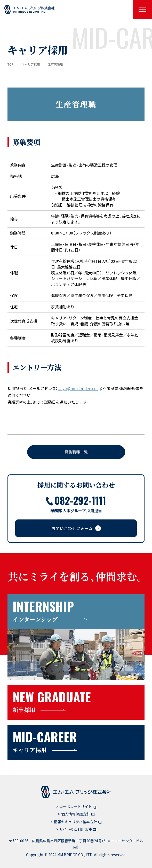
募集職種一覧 (76, 452)
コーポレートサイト (78, 806)
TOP (11, 64)
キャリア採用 (31, 64)
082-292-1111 (76, 500)
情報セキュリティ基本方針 (78, 822)
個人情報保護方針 (78, 814)
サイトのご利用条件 (78, 829)
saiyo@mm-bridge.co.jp (79, 388)
